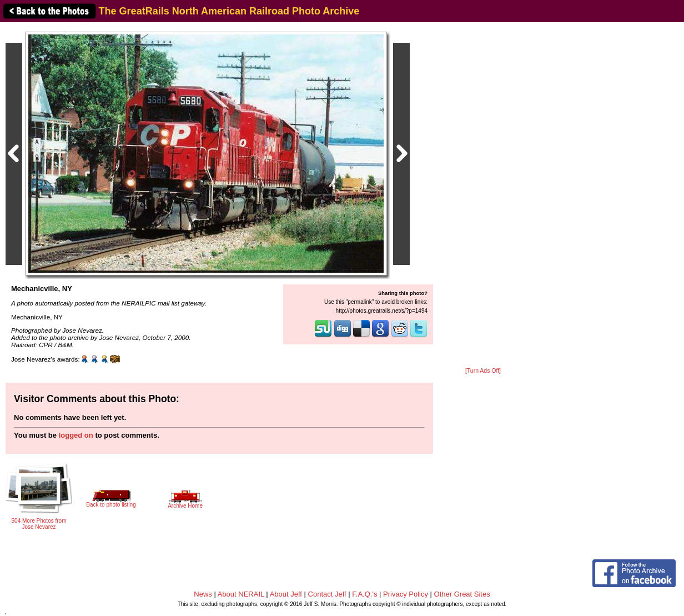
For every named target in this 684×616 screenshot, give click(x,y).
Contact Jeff (327, 594)
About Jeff (286, 594)
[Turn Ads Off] (483, 371)
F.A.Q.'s (364, 594)
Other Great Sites (462, 594)
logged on (76, 435)
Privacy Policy (406, 594)
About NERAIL (241, 594)
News (203, 594)
